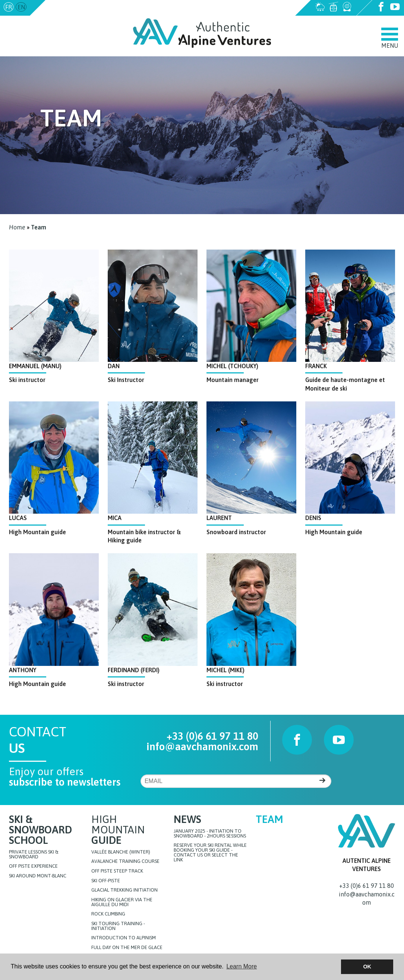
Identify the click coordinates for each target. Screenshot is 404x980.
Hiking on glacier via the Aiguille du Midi (122, 902)
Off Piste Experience (33, 866)
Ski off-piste (106, 881)
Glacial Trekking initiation (124, 890)
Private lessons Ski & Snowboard (34, 855)
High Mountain (118, 830)
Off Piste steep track (117, 871)
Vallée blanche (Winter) (121, 852)
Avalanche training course (125, 862)
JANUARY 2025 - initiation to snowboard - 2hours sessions (210, 834)
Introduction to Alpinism (124, 938)
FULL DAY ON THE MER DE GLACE (127, 948)
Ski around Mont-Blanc (38, 876)
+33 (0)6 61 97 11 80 (212, 736)
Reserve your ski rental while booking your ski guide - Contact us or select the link (210, 853)
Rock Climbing (108, 914)
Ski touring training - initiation (118, 926)
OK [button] (367, 967)
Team (39, 227)
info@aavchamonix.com (79, 7)
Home (17, 227)
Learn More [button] (242, 966)
